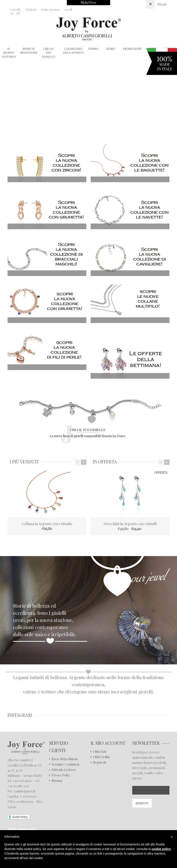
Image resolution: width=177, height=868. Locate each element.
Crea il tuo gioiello (49, 53)
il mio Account (50, 9)
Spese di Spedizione (29, 51)
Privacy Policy (61, 775)
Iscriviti (142, 803)
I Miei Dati (100, 752)
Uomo (111, 49)
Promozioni (132, 49)
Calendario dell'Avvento (73, 51)
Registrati (100, 763)
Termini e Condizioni (65, 764)
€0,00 (162, 4)
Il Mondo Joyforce (64, 770)
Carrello (15, 9)
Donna (93, 49)
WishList (31, 9)
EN (18, 13)
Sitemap (57, 781)
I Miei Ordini (101, 757)
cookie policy (161, 849)
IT (12, 13)
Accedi (68, 9)
